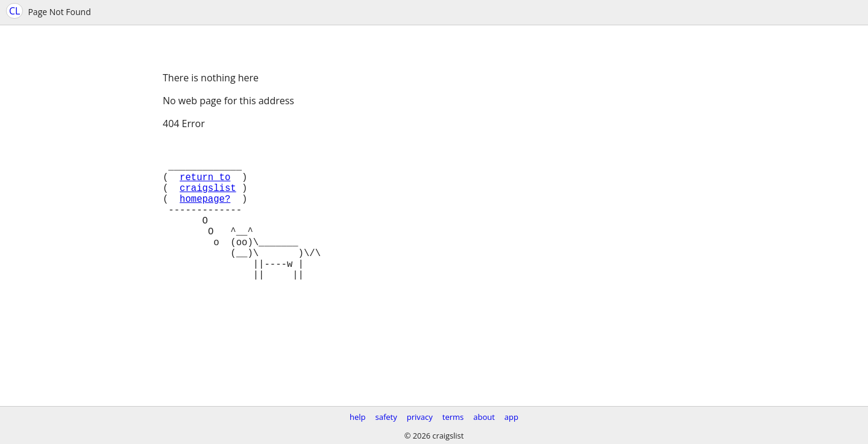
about (484, 417)
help (358, 417)
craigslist (208, 199)
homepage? (205, 213)
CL (14, 11)
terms (453, 417)
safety (386, 417)
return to (205, 186)
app (511, 417)
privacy (420, 417)
